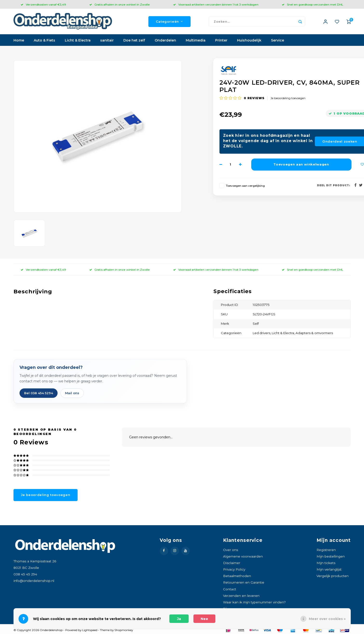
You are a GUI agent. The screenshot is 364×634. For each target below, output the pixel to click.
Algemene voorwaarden (243, 557)
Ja (179, 619)
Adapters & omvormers (314, 334)
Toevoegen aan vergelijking (245, 186)
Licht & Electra (78, 41)
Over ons (231, 551)
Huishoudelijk (249, 41)
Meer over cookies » (327, 619)
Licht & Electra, (284, 334)
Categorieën (169, 22)
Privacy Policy (234, 570)
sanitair (107, 41)
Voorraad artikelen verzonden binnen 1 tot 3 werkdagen (216, 4)
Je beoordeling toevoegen (288, 99)
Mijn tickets (326, 564)
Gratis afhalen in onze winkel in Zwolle (120, 4)
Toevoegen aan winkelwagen (301, 165)
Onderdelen (165, 41)
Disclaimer (232, 564)
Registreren (326, 551)
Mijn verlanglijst (329, 570)
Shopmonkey (124, 631)
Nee (204, 619)
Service (278, 41)
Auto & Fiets (44, 41)
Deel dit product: (334, 186)
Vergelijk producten (333, 577)
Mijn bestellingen (331, 557)
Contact (230, 590)
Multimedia (196, 41)
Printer (221, 41)
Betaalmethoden (237, 577)
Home (19, 41)
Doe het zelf (134, 41)
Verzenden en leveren (241, 597)
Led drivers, (262, 334)
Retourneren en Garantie (244, 583)
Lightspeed (90, 631)
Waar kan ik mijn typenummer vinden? (254, 603)
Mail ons (72, 394)
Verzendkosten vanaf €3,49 (43, 4)
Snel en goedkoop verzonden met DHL (313, 4)
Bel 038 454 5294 (39, 394)
